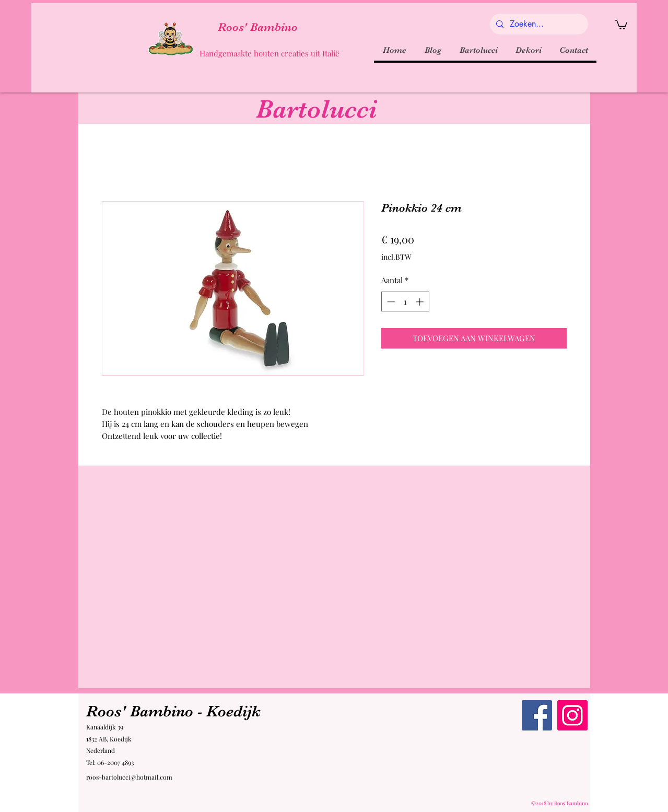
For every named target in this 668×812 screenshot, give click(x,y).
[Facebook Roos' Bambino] (537, 715)
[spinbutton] (405, 302)
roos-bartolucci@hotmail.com (129, 777)
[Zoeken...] (538, 24)
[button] (621, 24)
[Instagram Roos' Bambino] (572, 715)
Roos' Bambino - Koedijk (173, 711)
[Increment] (421, 302)
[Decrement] (390, 302)
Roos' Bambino (258, 27)
